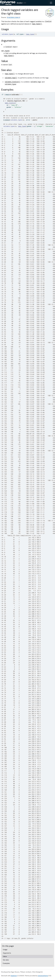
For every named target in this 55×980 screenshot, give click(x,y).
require (8, 94)
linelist (20, 3)
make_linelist (10, 103)
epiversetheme (43, 976)
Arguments (7, 953)
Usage (5, 950)
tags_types (30, 34)
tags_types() (37, 24)
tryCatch (7, 120)
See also (6, 960)
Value (5, 956)
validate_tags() (11, 78)
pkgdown (14, 976)
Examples (6, 963)
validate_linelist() (13, 82)
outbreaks (15, 94)
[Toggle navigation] (51, 3)
